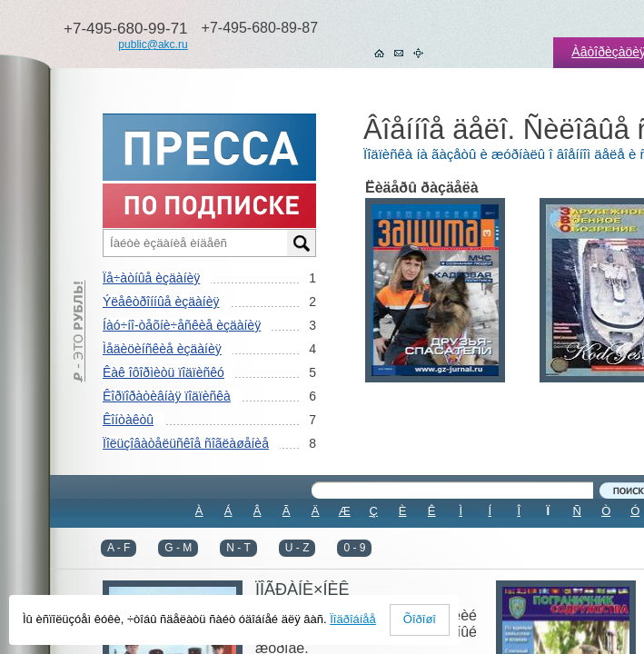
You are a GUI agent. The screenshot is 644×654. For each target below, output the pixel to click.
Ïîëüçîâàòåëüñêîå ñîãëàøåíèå (186, 443)
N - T (238, 548)
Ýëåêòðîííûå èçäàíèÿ (161, 302)
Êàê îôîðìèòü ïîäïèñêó (163, 372)
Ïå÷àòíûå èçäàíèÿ (151, 278)
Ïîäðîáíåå (353, 619)
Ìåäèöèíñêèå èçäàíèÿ (162, 349)
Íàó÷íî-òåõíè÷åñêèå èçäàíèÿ (182, 325)
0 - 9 (354, 548)
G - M (178, 548)
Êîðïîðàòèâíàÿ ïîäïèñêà (167, 396)
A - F (119, 548)
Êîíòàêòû (128, 420)
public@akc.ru (153, 45)
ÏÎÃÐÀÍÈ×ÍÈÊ (302, 590)
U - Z (297, 548)
